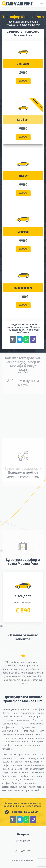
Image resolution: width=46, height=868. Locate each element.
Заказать (23, 81)
